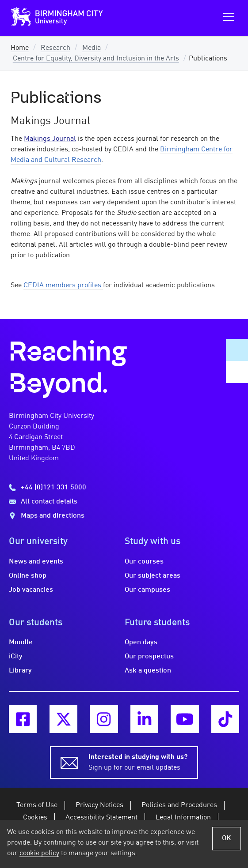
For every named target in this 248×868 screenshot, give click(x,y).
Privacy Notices (99, 805)
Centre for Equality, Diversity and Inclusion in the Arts (96, 59)
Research (55, 48)
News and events (36, 562)
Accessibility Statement (101, 818)
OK (227, 838)
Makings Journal (50, 139)
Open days (141, 643)
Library (20, 671)
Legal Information (183, 818)
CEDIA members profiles (63, 286)
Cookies (35, 818)
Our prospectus (149, 657)
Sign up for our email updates (138, 762)
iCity (16, 657)
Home (20, 48)
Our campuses (147, 590)
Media (92, 48)
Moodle (21, 643)
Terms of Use (37, 805)
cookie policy (39, 853)
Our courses (144, 562)
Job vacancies (31, 590)
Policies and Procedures (179, 805)
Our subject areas (153, 576)
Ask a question (148, 671)
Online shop (28, 576)
